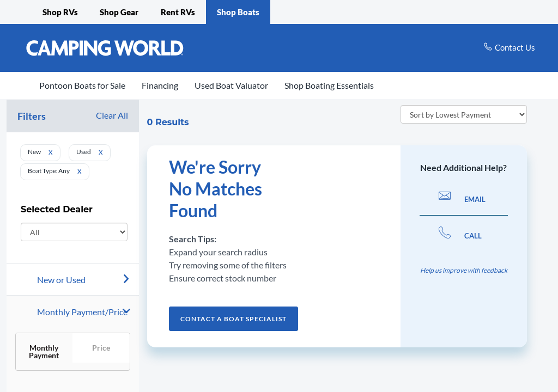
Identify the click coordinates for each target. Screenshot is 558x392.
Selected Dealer (57, 212)
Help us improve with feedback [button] (464, 270)
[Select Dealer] (74, 232)
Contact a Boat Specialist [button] (233, 319)
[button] (73, 311)
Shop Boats (238, 12)
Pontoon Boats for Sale (82, 85)
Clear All (112, 115)
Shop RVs (60, 12)
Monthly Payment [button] (44, 351)
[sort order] (464, 114)
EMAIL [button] (462, 199)
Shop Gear (119, 12)
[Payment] (88, 312)
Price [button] (101, 348)
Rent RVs (178, 12)
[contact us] (510, 47)
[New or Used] (88, 280)
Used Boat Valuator (231, 85)
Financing (160, 85)
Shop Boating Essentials (329, 85)
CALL (460, 236)
